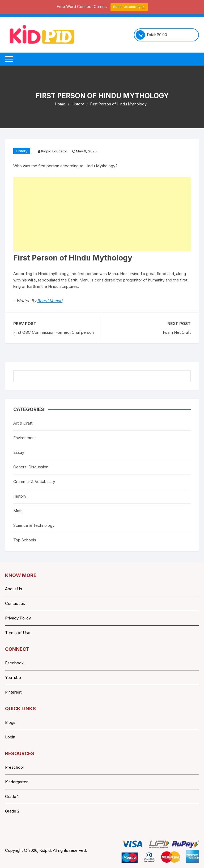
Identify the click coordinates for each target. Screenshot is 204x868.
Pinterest (13, 692)
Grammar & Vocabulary (34, 482)
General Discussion (31, 467)
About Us (14, 589)
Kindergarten (17, 782)
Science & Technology (34, 525)
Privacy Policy (18, 618)
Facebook (14, 663)
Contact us (15, 603)
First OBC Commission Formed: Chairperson (54, 332)
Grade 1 (12, 796)
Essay (19, 452)
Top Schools (25, 540)
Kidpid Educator (54, 151)
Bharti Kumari (50, 301)
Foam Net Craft (177, 332)
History (22, 151)
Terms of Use (18, 633)
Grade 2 (12, 811)
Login (10, 737)
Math (18, 511)
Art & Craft (23, 423)
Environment (25, 438)
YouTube (13, 677)
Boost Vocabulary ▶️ (129, 7)
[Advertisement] (102, 214)
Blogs (10, 722)
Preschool (14, 767)
